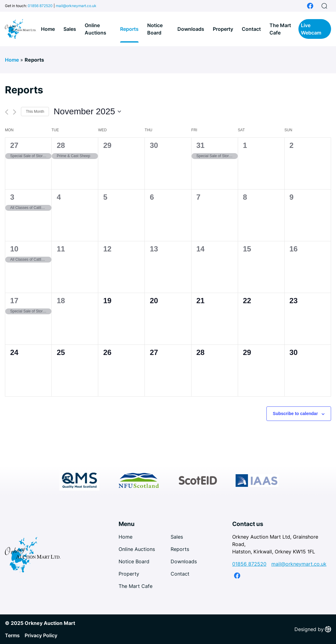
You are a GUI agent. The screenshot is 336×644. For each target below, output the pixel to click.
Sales (70, 29)
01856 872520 (40, 6)
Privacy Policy (41, 635)
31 (201, 145)
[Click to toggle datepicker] (87, 112)
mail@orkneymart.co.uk (76, 6)
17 (14, 301)
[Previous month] (7, 112)
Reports (129, 29)
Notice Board (155, 29)
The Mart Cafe (280, 29)
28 (61, 145)
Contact (251, 29)
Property (223, 29)
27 (14, 145)
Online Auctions (95, 29)
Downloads (191, 29)
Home (48, 29)
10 (14, 249)
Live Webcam (311, 29)
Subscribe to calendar (295, 414)
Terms (12, 635)
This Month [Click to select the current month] (35, 112)
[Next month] (15, 112)
